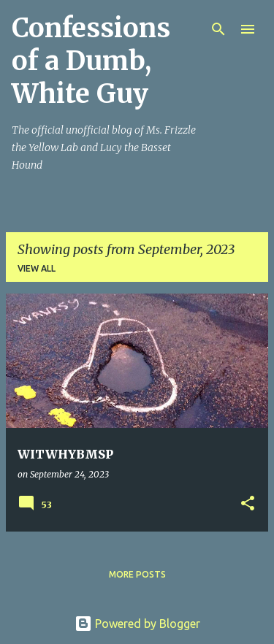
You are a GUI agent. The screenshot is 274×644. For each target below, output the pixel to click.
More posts (137, 574)
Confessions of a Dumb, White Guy (91, 61)
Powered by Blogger (137, 624)
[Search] (218, 29)
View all (37, 268)
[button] (248, 504)
